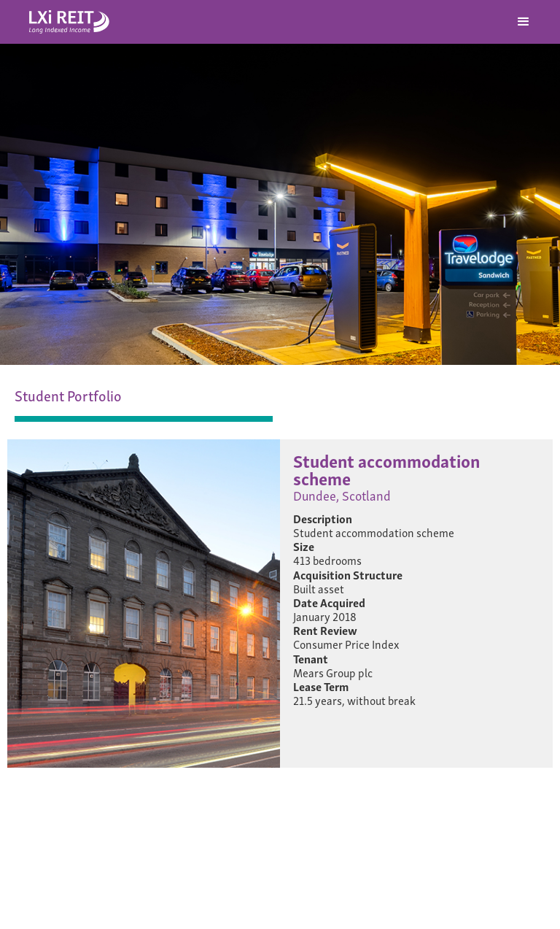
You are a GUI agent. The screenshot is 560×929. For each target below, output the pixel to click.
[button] (524, 22)
